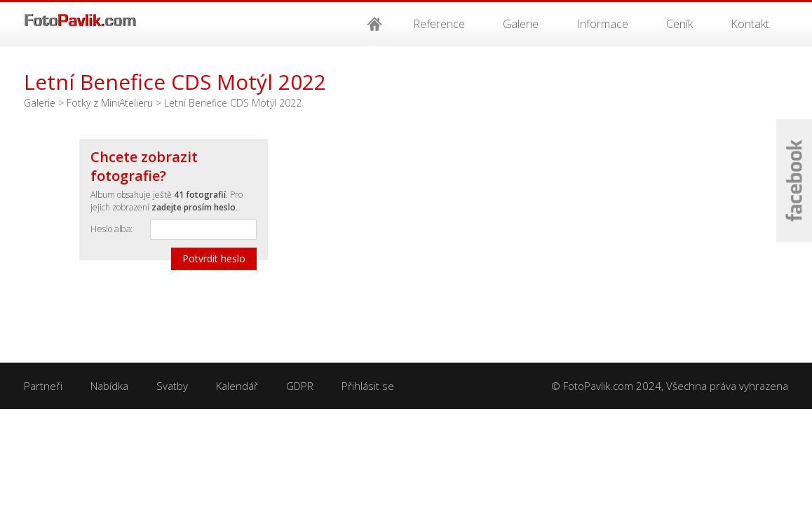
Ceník (679, 24)
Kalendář (237, 386)
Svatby (172, 386)
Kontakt (750, 24)
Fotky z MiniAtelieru (110, 103)
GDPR (300, 386)
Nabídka (109, 386)
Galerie (521, 24)
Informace (602, 24)
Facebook (794, 181)
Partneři (43, 386)
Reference (439, 24)
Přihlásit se (368, 386)
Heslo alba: (111, 229)
